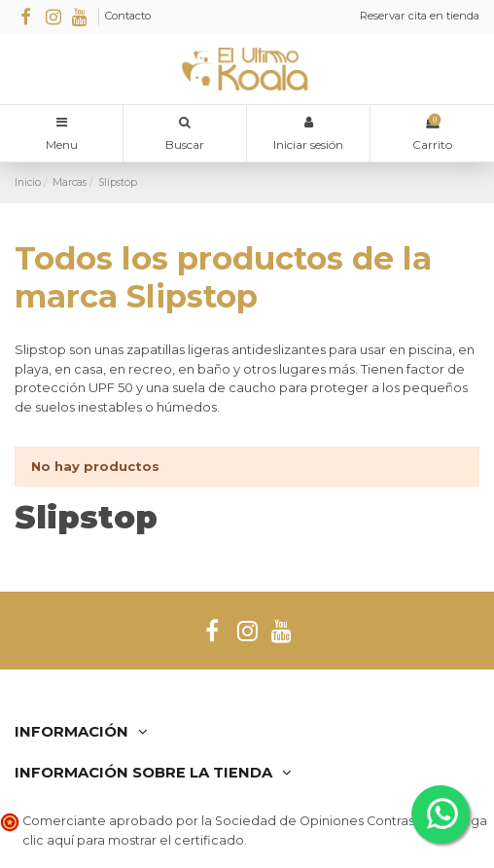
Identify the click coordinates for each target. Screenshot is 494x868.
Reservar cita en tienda (420, 16)
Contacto (128, 16)
